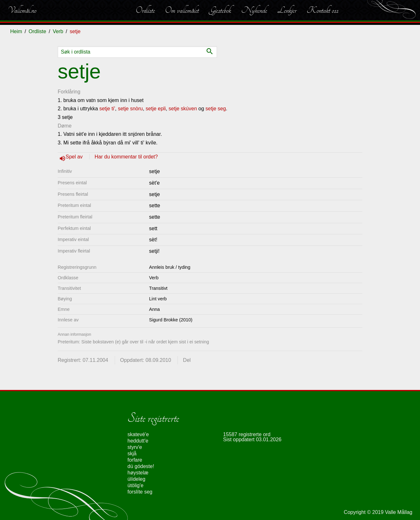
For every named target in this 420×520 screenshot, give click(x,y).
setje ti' (107, 109)
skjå (132, 454)
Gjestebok (220, 10)
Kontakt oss (322, 10)
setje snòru (130, 109)
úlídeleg (136, 479)
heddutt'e (138, 441)
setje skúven (183, 109)
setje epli (156, 109)
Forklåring (69, 92)
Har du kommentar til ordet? (126, 157)
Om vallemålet (182, 10)
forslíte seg (140, 492)
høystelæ (138, 473)
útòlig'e (135, 485)
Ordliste (145, 10)
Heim (16, 31)
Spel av (75, 157)
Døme (65, 126)
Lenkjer (287, 10)
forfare (135, 460)
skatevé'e (138, 434)
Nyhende (254, 10)
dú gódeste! (141, 466)
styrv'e (135, 447)
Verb (58, 31)
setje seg (216, 109)
